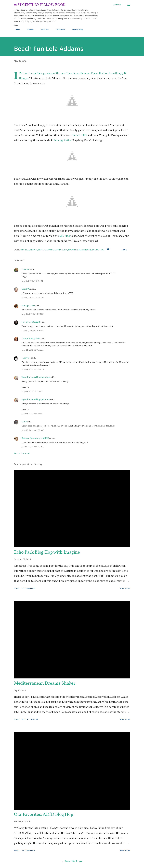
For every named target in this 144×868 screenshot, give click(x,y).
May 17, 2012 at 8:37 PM (33, 447)
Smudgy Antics (63, 140)
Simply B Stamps (46, 250)
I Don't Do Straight (31, 322)
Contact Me (59, 29)
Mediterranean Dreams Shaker (45, 684)
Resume (29, 29)
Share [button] (124, 250)
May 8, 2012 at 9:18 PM (32, 281)
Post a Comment (22, 453)
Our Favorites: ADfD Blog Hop (44, 815)
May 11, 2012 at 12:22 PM (33, 369)
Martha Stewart (29, 250)
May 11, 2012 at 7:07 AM (33, 350)
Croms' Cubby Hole (31, 338)
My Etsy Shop (76, 29)
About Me (43, 29)
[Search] (117, 5)
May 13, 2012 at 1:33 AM (33, 430)
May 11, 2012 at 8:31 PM (32, 391)
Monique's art (28, 305)
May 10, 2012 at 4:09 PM (33, 331)
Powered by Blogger (72, 861)
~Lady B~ (26, 358)
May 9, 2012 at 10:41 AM (33, 297)
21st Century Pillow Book (40, 5)
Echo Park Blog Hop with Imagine (47, 552)
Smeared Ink (79, 135)
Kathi (24, 421)
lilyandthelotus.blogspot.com (36, 377)
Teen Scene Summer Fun (93, 250)
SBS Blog (65, 236)
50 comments (28, 588)
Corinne (25, 269)
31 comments (28, 850)
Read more (125, 588)
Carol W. (26, 289)
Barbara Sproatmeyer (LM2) (35, 438)
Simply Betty (61, 250)
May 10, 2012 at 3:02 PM (33, 314)
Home (16, 29)
